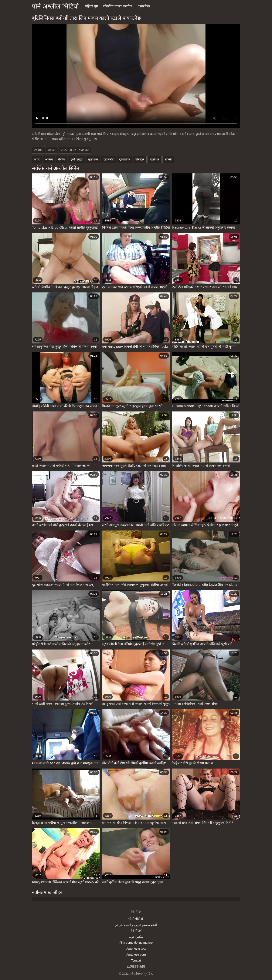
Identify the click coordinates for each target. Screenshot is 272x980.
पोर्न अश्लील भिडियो (55, 6)
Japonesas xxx (136, 949)
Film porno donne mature (136, 943)
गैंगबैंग (62, 159)
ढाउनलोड (109, 159)
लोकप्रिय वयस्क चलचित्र (118, 6)
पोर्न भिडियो (136, 931)
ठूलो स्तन (93, 159)
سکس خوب (136, 937)
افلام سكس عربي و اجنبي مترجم (136, 925)
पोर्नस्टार (140, 159)
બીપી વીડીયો (136, 919)
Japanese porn (136, 954)
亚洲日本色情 (136, 966)
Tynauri (136, 960)
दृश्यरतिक (144, 6)
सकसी (168, 159)
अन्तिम (49, 159)
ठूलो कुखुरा (77, 159)
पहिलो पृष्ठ (91, 6)
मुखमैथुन (154, 159)
